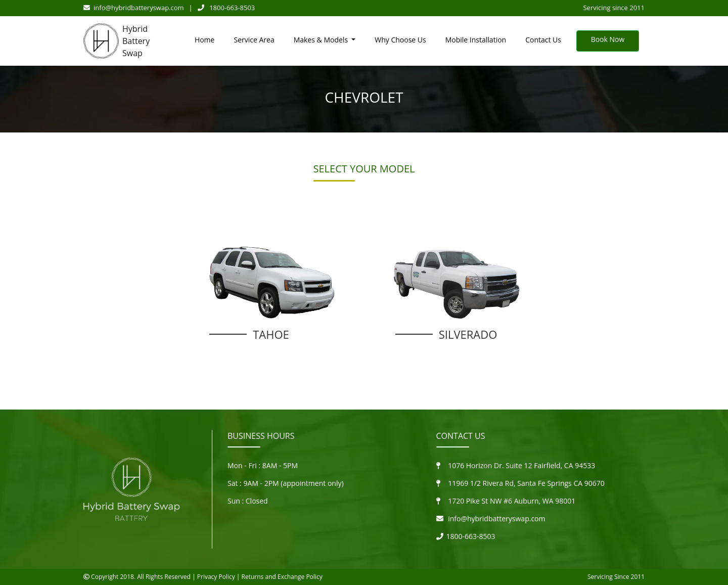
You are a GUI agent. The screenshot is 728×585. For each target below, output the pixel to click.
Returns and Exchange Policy (282, 577)
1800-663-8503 (226, 8)
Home (205, 40)
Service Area (254, 40)
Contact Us (543, 40)
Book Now (608, 39)
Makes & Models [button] (322, 40)
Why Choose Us (400, 40)
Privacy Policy (216, 577)
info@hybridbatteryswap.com (134, 8)
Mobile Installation (476, 40)
